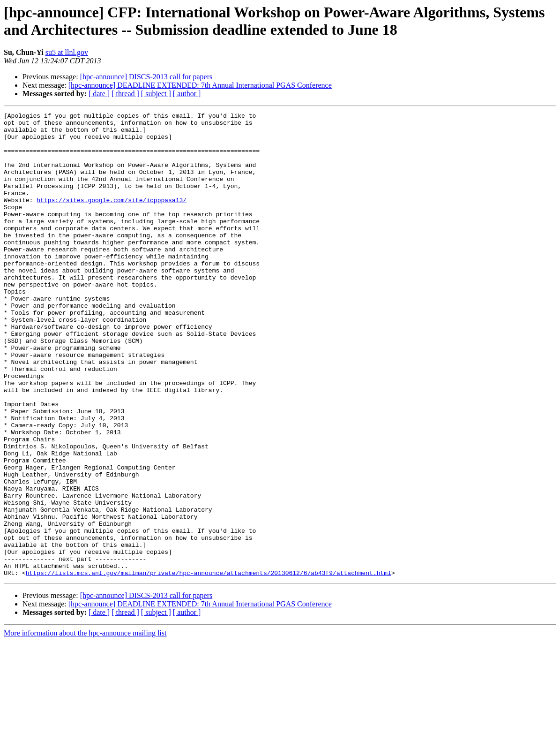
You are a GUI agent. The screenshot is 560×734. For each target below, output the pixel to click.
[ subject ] (156, 94)
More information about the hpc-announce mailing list (85, 726)
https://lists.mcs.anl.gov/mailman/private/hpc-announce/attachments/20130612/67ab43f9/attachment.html (209, 666)
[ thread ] (125, 94)
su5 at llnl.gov (67, 52)
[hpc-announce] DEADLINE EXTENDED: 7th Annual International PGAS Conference (200, 85)
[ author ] (187, 94)
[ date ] (99, 94)
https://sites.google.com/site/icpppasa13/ (112, 218)
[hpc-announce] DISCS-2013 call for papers (146, 77)
